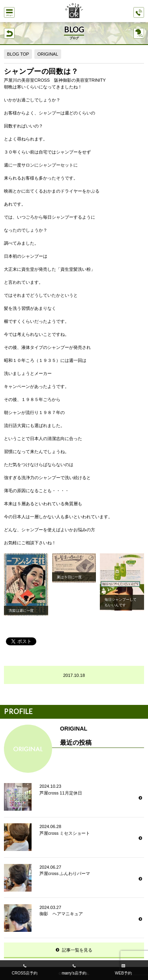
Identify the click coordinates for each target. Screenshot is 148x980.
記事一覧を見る (77, 950)
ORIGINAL (48, 54)
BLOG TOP (18, 54)
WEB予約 (123, 973)
